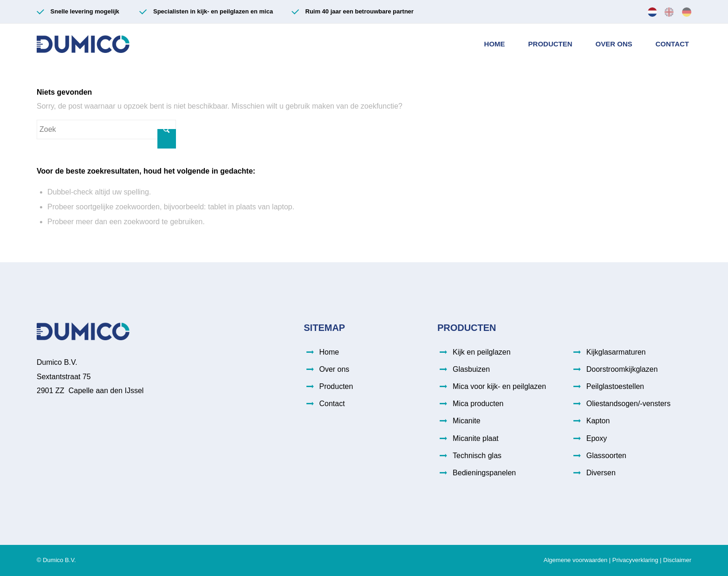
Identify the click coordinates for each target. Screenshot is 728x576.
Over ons (334, 369)
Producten (336, 386)
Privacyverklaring (635, 560)
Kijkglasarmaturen (616, 352)
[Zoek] (106, 129)
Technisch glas (477, 456)
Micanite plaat (476, 438)
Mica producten (478, 404)
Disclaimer (677, 560)
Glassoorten (606, 456)
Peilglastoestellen (615, 386)
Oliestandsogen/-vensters (628, 404)
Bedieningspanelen (484, 473)
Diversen (601, 473)
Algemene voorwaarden (575, 560)
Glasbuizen (471, 369)
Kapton (598, 421)
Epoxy (597, 438)
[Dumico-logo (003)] (83, 44)
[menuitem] (652, 12)
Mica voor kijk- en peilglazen (499, 386)
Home (329, 352)
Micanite (467, 421)
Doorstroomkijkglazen (622, 369)
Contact (332, 404)
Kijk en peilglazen (482, 352)
